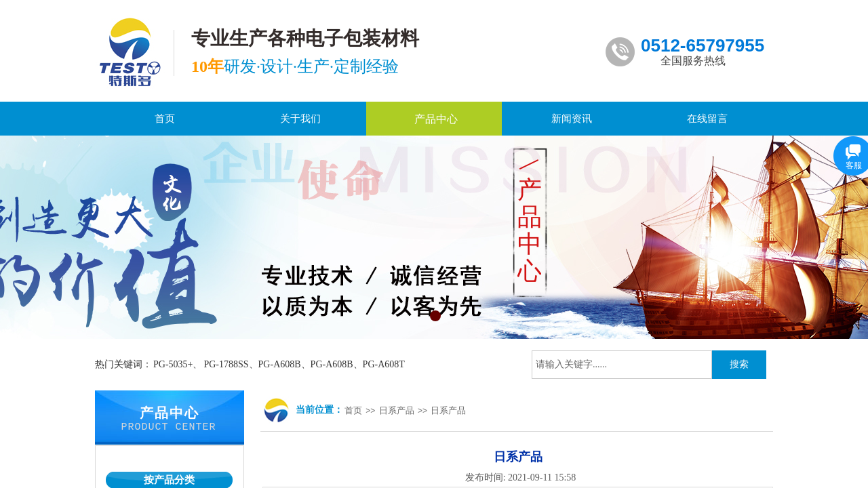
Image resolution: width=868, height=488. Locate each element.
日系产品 (397, 410)
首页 (353, 410)
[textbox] (622, 365)
